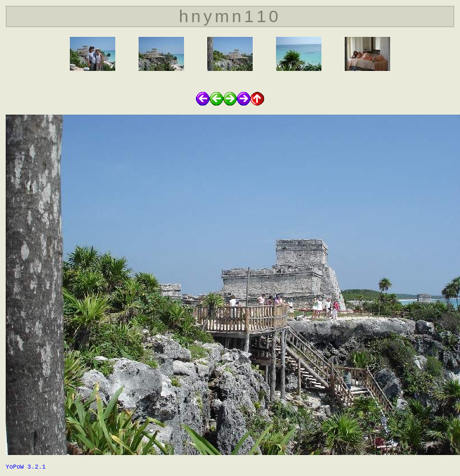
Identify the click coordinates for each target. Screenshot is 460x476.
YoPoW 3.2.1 (26, 467)
